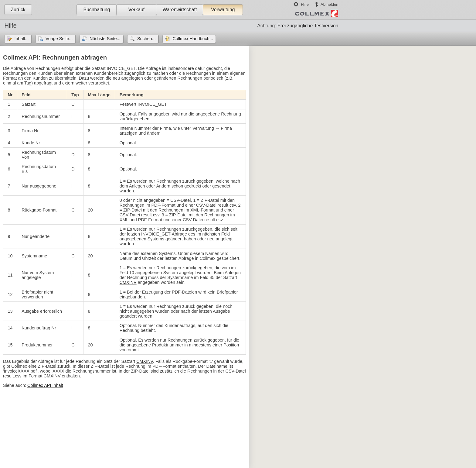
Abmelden (329, 4)
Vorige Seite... (59, 39)
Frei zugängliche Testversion (308, 26)
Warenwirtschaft (180, 10)
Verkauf (137, 10)
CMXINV (128, 282)
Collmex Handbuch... (193, 39)
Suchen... (146, 39)
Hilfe (305, 4)
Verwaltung (223, 10)
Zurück (18, 10)
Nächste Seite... (105, 39)
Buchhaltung (97, 10)
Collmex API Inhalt (45, 385)
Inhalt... (21, 39)
